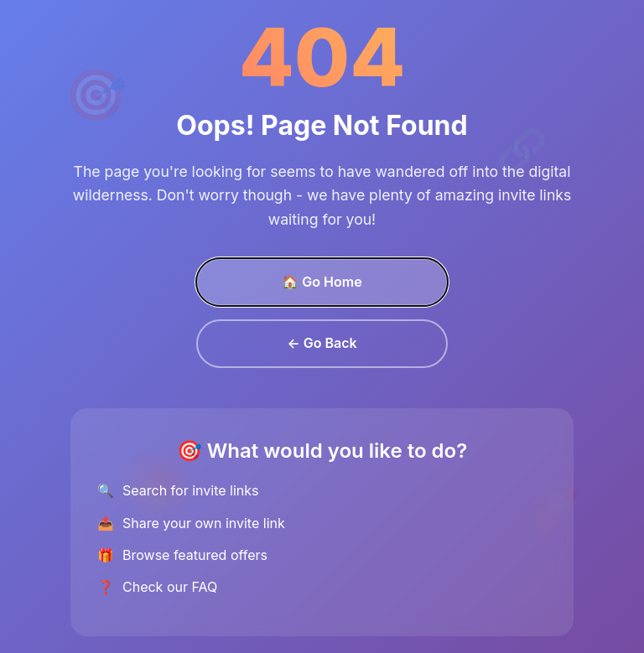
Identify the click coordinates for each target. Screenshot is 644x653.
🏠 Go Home (322, 282)
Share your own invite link (204, 523)
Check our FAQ (170, 587)
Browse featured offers (195, 555)
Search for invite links (190, 490)
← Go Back (322, 343)
